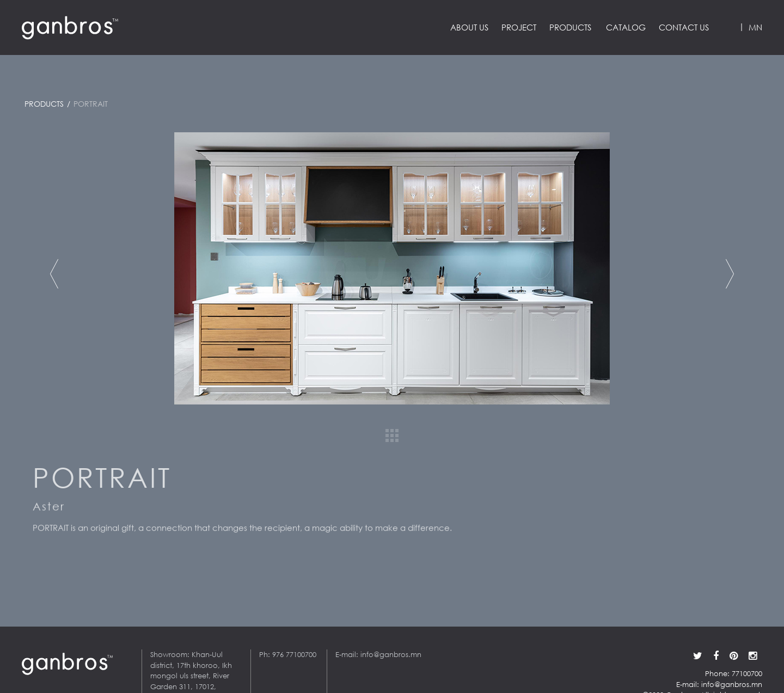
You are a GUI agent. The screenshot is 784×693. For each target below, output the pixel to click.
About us (469, 27)
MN (755, 27)
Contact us (684, 27)
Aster (49, 510)
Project (519, 27)
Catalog (626, 27)
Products (570, 27)
